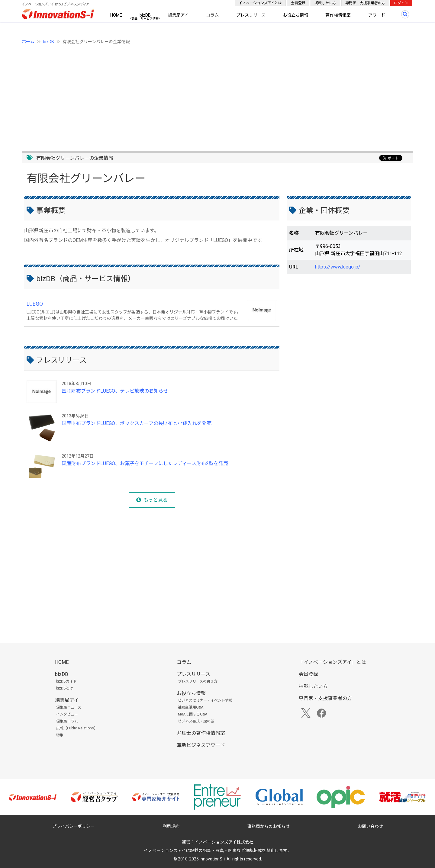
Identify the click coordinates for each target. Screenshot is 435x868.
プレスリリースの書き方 (198, 681)
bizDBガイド (66, 681)
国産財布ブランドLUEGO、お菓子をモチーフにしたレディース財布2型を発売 (145, 463)
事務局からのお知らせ (269, 826)
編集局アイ (178, 15)
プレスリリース (251, 15)
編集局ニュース (69, 707)
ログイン (401, 3)
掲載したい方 (325, 3)
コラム (212, 15)
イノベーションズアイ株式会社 (224, 842)
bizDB (145, 15)
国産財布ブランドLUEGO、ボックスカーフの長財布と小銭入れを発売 (137, 423)
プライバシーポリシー (73, 826)
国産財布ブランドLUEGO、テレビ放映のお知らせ (115, 391)
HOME (116, 15)
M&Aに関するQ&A (193, 714)
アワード (377, 15)
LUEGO (35, 304)
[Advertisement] (203, 95)
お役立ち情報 (295, 15)
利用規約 (171, 826)
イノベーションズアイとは (260, 3)
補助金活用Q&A (191, 707)
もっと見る (156, 500)
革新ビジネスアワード (201, 745)
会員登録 (298, 3)
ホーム (28, 42)
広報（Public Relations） (77, 728)
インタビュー (67, 714)
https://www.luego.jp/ (338, 267)
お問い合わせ (370, 826)
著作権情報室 (338, 15)
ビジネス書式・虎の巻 (196, 721)
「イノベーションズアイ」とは (332, 662)
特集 (60, 735)
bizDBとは (65, 688)
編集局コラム (67, 721)
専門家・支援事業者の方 (365, 3)
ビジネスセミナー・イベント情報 (205, 700)
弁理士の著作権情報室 (201, 733)
